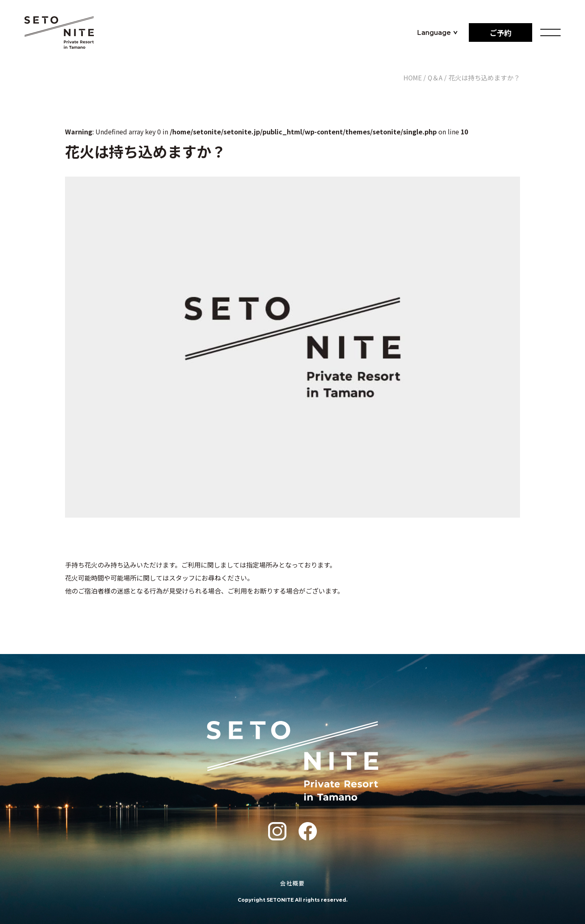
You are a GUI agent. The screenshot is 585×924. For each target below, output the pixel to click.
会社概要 (292, 883)
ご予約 (500, 32)
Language (434, 33)
